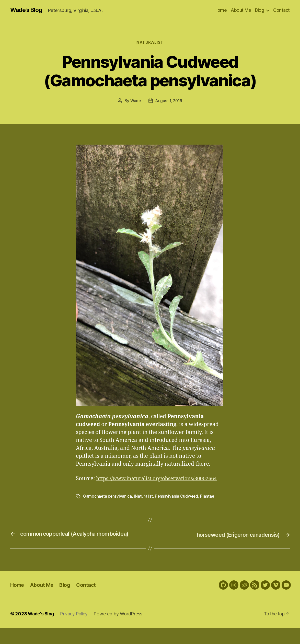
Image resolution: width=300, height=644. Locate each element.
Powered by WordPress (121, 630)
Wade (135, 102)
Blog (259, 10)
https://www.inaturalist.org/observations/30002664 (140, 488)
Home (221, 10)
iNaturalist (150, 43)
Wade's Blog (27, 10)
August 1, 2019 (169, 102)
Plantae (209, 505)
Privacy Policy (76, 630)
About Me (241, 10)
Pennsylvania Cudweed (178, 505)
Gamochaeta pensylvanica (108, 505)
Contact (281, 10)
